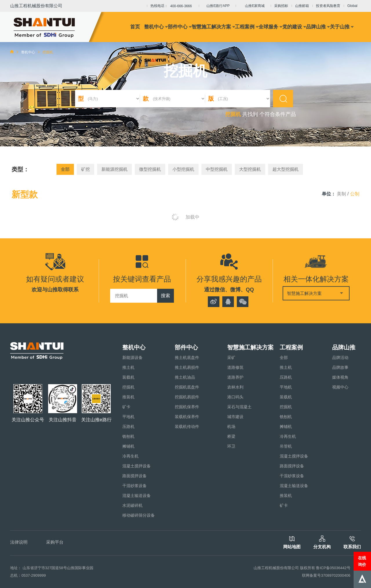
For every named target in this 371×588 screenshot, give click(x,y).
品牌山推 (316, 27)
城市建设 (235, 417)
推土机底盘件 (187, 357)
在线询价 (362, 561)
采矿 (231, 357)
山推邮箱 (302, 6)
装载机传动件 (187, 427)
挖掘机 (128, 387)
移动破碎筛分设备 (139, 515)
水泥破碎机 (132, 505)
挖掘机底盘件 (187, 387)
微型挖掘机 (150, 169)
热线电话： (173, 6)
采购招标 (281, 6)
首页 (135, 27)
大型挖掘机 (250, 169)
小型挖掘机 (183, 169)
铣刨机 (128, 436)
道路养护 (235, 377)
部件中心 (178, 27)
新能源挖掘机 (114, 169)
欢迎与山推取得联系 (55, 290)
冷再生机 (130, 456)
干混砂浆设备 (134, 486)
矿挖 (86, 169)
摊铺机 (128, 446)
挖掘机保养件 (187, 407)
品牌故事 (340, 367)
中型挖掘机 (217, 169)
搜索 (166, 296)
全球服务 (268, 27)
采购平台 (55, 542)
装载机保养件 (187, 417)
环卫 (231, 446)
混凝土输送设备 (137, 496)
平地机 (128, 417)
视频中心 (340, 387)
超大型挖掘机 (285, 169)
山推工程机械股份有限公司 (36, 6)
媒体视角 (340, 377)
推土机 (128, 367)
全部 (65, 169)
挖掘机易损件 (187, 397)
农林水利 (235, 387)
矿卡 (126, 407)
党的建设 (292, 27)
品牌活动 (340, 357)
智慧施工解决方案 (211, 27)
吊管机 (286, 446)
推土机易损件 (187, 367)
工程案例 (245, 27)
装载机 (128, 377)
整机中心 (154, 27)
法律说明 (19, 542)
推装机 (128, 397)
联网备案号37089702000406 (326, 575)
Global (352, 6)
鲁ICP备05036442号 (333, 568)
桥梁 (231, 436)
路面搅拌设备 (134, 476)
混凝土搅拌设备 (137, 466)
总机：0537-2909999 (28, 575)
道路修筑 (235, 367)
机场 (231, 427)
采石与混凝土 (239, 407)
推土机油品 (185, 377)
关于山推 (340, 27)
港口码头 (235, 397)
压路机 (128, 427)
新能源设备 (132, 357)
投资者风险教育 (328, 6)
